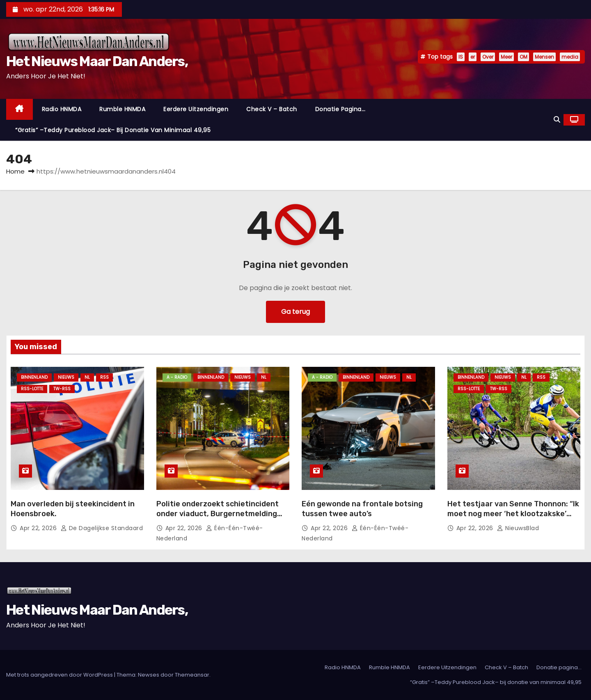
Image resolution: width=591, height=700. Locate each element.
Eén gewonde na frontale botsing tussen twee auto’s (362, 509)
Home (15, 171)
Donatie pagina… (340, 109)
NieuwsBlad (518, 528)
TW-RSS (62, 389)
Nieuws (66, 377)
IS (461, 57)
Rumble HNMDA (122, 109)
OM (523, 57)
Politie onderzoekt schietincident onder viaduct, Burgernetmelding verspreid (218, 514)
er (473, 57)
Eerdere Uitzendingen (196, 109)
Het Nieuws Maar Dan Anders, (97, 61)
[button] (557, 120)
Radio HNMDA (62, 109)
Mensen (544, 57)
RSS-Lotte (32, 389)
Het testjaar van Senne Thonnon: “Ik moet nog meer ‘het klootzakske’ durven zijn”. (513, 514)
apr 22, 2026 (39, 528)
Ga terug (295, 312)
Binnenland (34, 377)
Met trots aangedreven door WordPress (60, 675)
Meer (506, 57)
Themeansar (192, 675)
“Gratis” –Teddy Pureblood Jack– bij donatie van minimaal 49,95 (113, 130)
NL (87, 377)
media (570, 57)
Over (488, 57)
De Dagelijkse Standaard (102, 528)
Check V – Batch (272, 109)
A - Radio (177, 377)
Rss (104, 377)
